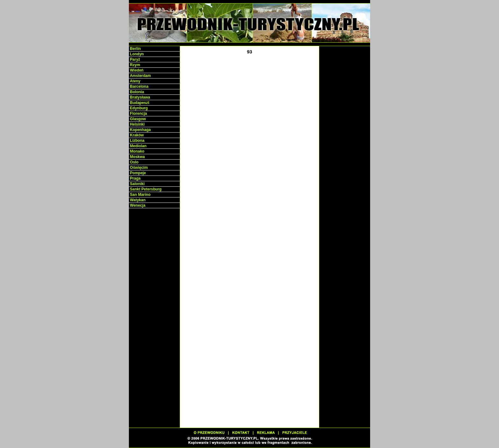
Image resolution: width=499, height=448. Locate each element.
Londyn (136, 54)
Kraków (136, 135)
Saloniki (137, 184)
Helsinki (137, 124)
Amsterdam (140, 76)
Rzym (134, 65)
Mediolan (138, 146)
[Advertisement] (154, 308)
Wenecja (137, 205)
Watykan (137, 200)
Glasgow (137, 119)
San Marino (140, 195)
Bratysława (140, 97)
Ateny (135, 81)
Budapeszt (139, 103)
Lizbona (137, 141)
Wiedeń (136, 70)
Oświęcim (138, 168)
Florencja (138, 114)
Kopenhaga (140, 130)
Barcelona (139, 86)
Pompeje (137, 173)
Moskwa (137, 157)
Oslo (134, 162)
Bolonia (136, 92)
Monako (137, 151)
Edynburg (138, 108)
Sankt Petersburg (145, 189)
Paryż (134, 59)
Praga (135, 178)
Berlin (135, 49)
